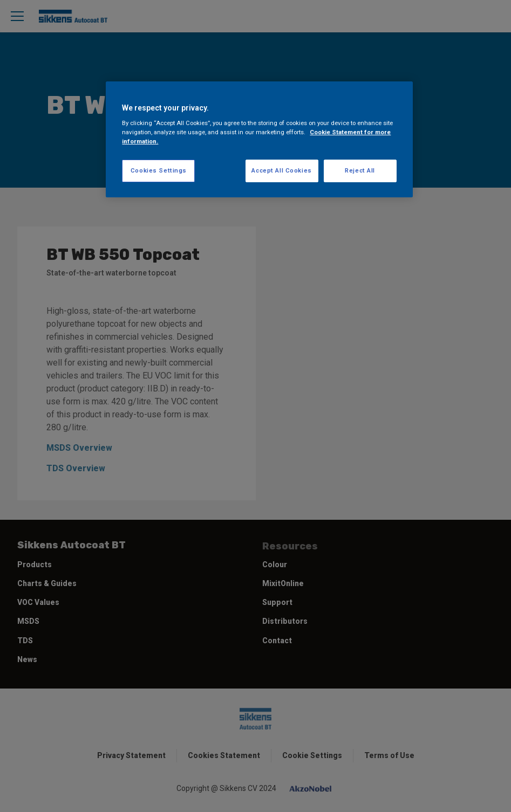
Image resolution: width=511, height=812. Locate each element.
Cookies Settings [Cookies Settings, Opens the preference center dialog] (159, 170)
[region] (259, 140)
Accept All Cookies (281, 170)
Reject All (360, 170)
